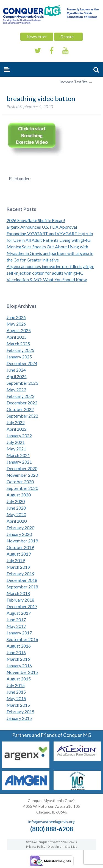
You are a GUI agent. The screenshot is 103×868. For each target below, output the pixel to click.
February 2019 (20, 574)
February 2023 (20, 396)
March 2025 (18, 344)
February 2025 (20, 350)
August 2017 (19, 613)
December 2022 (22, 403)
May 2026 (16, 324)
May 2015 (16, 698)
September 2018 (22, 587)
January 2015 (19, 718)
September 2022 (22, 416)
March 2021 (18, 455)
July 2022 (16, 422)
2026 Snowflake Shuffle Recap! (36, 220)
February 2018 (20, 600)
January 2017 (19, 633)
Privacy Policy (36, 847)
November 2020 (22, 475)
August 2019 (19, 554)
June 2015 (16, 692)
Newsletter (37, 37)
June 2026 (16, 317)
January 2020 (19, 534)
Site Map (71, 847)
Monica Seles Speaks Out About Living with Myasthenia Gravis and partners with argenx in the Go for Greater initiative (50, 253)
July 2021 (16, 442)
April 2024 (17, 376)
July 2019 (16, 560)
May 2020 (16, 514)
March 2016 (18, 659)
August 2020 (19, 495)
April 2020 (17, 521)
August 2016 (19, 646)
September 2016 (22, 639)
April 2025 (17, 337)
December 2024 (22, 363)
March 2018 (18, 593)
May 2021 (16, 449)
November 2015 (22, 672)
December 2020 (22, 468)
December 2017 (22, 606)
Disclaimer (55, 847)
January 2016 (19, 666)
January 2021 (19, 462)
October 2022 (20, 409)
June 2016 (16, 652)
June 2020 (16, 508)
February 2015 (20, 712)
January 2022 (19, 436)
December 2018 (22, 580)
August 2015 (19, 679)
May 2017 (16, 626)
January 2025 (19, 357)
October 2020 (20, 482)
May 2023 (16, 390)
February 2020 (20, 528)
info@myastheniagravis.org (51, 822)
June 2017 (16, 620)
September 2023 (22, 383)
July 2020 (16, 501)
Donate (68, 37)
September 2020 (22, 488)
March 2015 (18, 705)
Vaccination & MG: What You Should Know (47, 279)
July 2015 (16, 685)
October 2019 (20, 547)
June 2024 (16, 370)
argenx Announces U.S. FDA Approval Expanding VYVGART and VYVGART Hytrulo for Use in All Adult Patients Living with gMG (50, 233)
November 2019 (22, 541)
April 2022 (17, 429)
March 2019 (18, 567)
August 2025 (19, 330)
